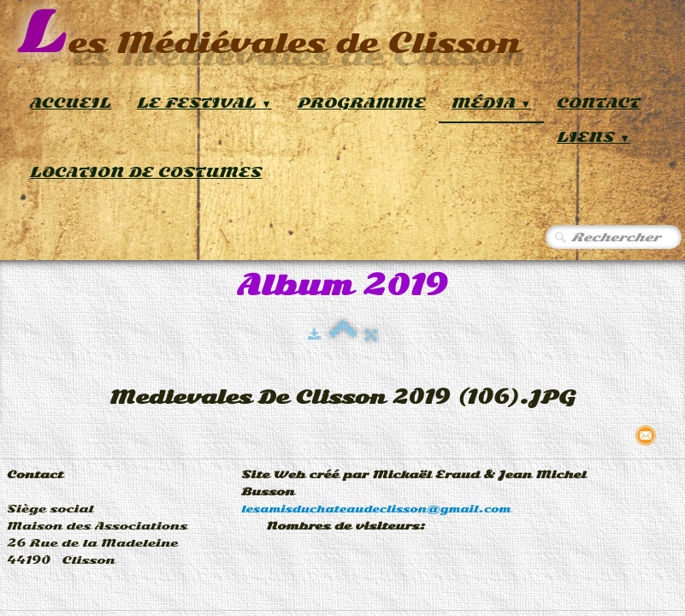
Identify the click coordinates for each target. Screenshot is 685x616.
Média (491, 103)
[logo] (269, 34)
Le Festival (204, 103)
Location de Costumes (146, 172)
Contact (599, 103)
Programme (362, 103)
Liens (593, 137)
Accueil (71, 103)
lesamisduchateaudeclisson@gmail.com (376, 509)
